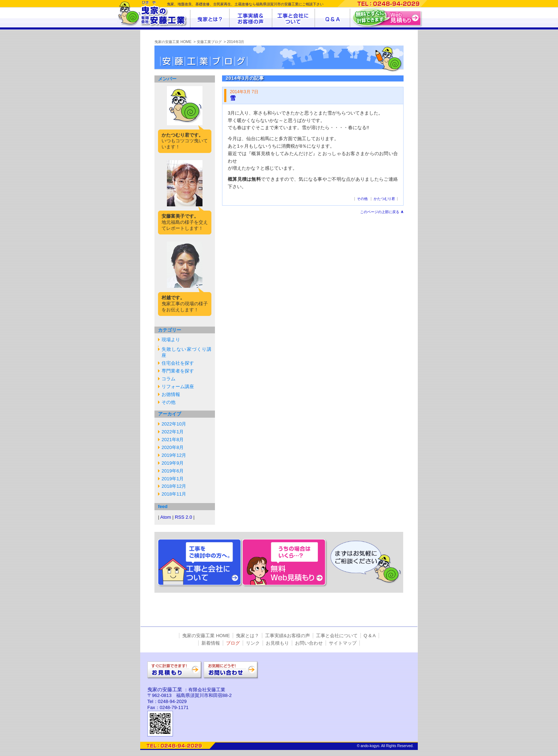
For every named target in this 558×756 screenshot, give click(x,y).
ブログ (233, 643)
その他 (169, 402)
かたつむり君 (384, 199)
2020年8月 (173, 447)
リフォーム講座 (178, 387)
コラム (169, 379)
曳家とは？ (248, 636)
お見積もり (277, 643)
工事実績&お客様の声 (288, 636)
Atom (165, 517)
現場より (171, 340)
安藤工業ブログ (209, 42)
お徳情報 (171, 394)
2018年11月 (174, 494)
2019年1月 (173, 479)
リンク (253, 643)
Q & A (370, 636)
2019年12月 (174, 455)
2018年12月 (174, 486)
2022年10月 (174, 424)
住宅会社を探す (178, 363)
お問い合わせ (309, 643)
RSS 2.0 (183, 517)
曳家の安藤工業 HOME (173, 42)
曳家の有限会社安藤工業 (154, 14)
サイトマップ (343, 643)
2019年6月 (173, 471)
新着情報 (211, 643)
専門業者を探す (178, 371)
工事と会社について (337, 636)
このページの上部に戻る (380, 212)
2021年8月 (173, 440)
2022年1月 (173, 432)
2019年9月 (173, 463)
